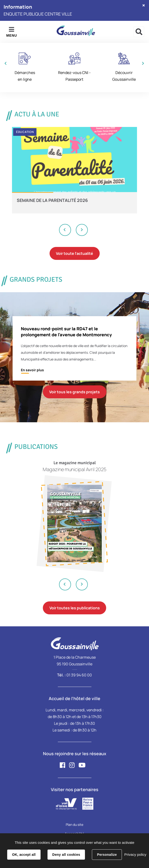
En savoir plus (32, 370)
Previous (65, 230)
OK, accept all (24, 855)
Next (82, 230)
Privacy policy (135, 854)
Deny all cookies (66, 855)
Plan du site (74, 825)
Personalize (107, 855)
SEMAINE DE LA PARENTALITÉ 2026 (52, 200)
